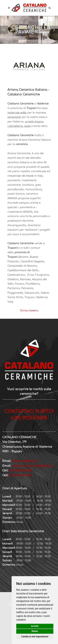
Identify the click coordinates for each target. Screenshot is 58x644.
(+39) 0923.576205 (20, 470)
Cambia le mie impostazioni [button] (35, 637)
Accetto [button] (35, 626)
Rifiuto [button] (35, 631)
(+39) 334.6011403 (20, 475)
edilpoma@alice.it (25, 461)
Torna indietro (29, 311)
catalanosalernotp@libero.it (32, 466)
